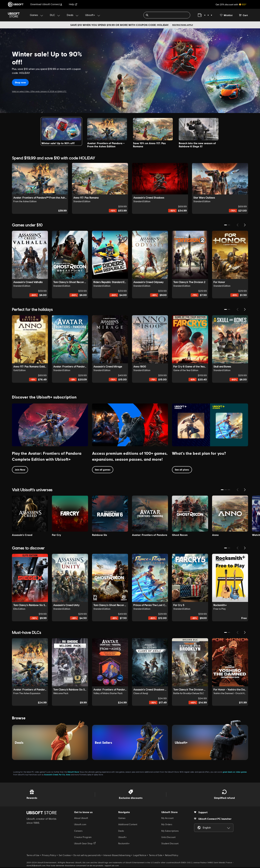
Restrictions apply (183, 25)
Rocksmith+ (124, 844)
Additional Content (128, 825)
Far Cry (62, 776)
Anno (68, 776)
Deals (121, 832)
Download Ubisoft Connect (46, 4)
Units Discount (168, 838)
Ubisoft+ (122, 838)
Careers (78, 832)
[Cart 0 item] (243, 15)
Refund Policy (172, 856)
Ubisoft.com (80, 825)
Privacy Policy (49, 856)
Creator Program (83, 838)
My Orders (167, 825)
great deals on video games (235, 773)
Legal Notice (140, 856)
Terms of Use (33, 856)
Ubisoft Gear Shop (85, 844)
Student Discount (170, 844)
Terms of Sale (156, 856)
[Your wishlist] (226, 15)
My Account (167, 819)
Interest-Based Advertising (117, 856)
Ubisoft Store (73, 773)
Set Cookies (65, 856)
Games (122, 819)
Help (73, 4)
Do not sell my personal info (87, 856)
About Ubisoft (81, 819)
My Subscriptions (170, 832)
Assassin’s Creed (51, 776)
